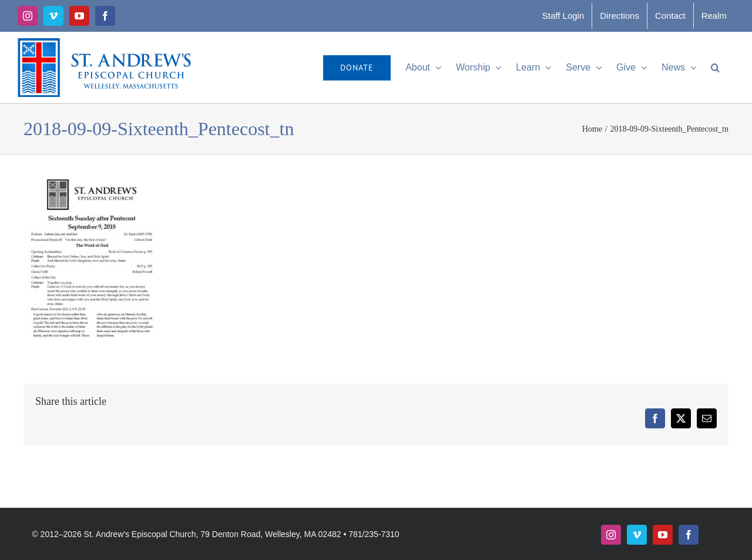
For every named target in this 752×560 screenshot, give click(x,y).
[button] (715, 68)
